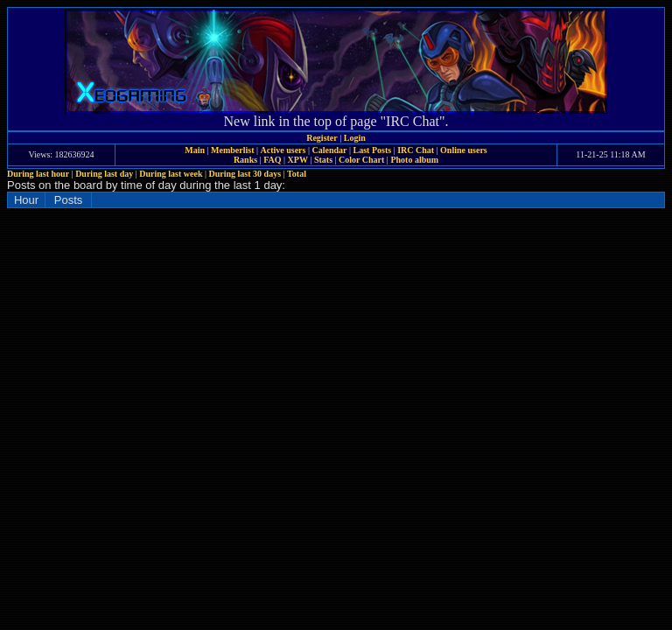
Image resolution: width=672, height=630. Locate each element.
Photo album (414, 160)
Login (355, 138)
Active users (283, 150)
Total (297, 174)
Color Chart (361, 160)
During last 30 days (245, 174)
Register (322, 138)
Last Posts (372, 150)
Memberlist (232, 150)
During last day (104, 174)
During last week (171, 174)
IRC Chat (416, 150)
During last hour (38, 174)
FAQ (272, 160)
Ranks (245, 160)
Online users (464, 150)
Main (195, 150)
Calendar (329, 150)
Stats (323, 160)
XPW (298, 160)
